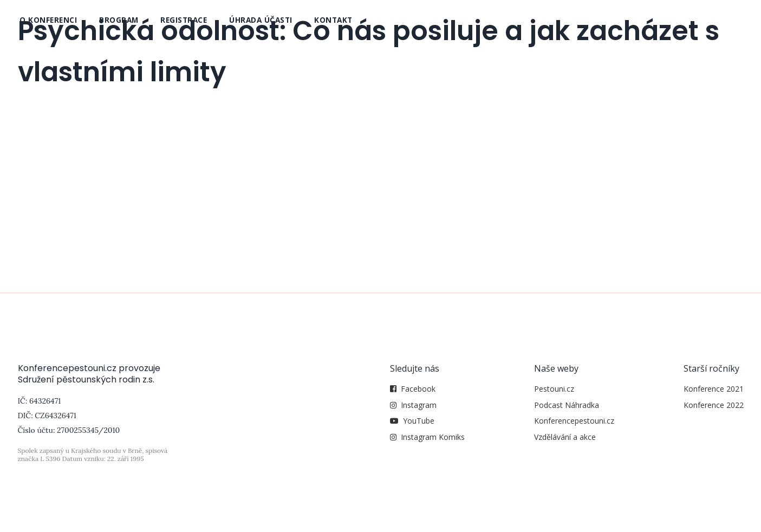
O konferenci (48, 20)
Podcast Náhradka (567, 405)
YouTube (419, 421)
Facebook (418, 389)
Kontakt (333, 20)
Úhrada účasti (261, 20)
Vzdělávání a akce (565, 437)
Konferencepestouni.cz (574, 421)
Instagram (419, 405)
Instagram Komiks (433, 437)
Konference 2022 (714, 405)
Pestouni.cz (554, 389)
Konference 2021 (714, 389)
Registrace (184, 20)
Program (119, 20)
